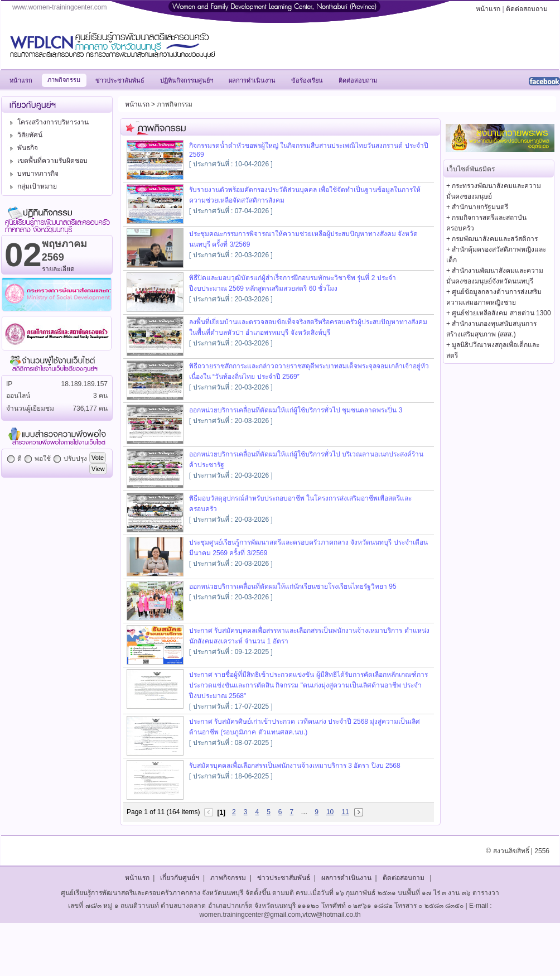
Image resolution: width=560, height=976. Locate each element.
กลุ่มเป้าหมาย (32, 186)
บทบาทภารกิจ (33, 174)
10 (330, 812)
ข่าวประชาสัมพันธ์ (284, 878)
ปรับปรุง (75, 459)
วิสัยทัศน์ (25, 135)
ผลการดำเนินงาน (346, 878)
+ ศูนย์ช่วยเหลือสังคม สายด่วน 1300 (499, 313)
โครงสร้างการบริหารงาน (48, 122)
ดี (20, 459)
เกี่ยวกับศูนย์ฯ (180, 878)
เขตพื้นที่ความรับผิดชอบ (47, 161)
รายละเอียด (58, 269)
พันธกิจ (22, 148)
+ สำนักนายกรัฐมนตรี (477, 207)
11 (345, 812)
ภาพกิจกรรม (228, 878)
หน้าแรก (488, 9)
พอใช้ (43, 459)
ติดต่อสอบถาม (527, 9)
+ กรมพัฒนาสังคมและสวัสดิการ (492, 239)
